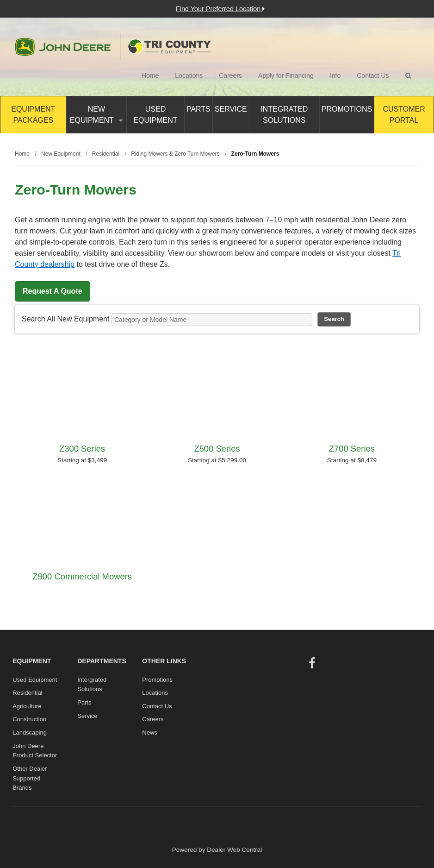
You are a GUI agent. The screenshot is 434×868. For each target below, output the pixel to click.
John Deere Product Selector (35, 751)
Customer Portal (404, 115)
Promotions (347, 109)
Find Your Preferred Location (220, 9)
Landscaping (30, 733)
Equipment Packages (33, 115)
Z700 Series (352, 449)
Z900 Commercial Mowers (82, 576)
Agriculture (27, 706)
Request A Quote (53, 291)
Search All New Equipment (65, 319)
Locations (189, 75)
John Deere (63, 47)
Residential (27, 693)
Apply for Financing (286, 75)
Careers (230, 75)
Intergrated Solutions (92, 685)
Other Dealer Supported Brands (30, 778)
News (150, 733)
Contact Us (373, 75)
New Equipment (96, 115)
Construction (29, 719)
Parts (198, 109)
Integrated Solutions (284, 115)
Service (231, 109)
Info (335, 75)
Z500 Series (217, 449)
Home (150, 75)
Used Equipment (155, 115)
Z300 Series (82, 449)
